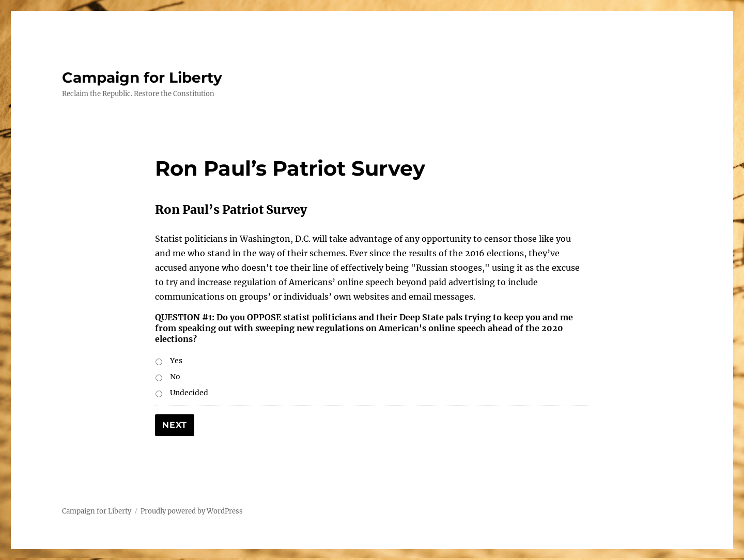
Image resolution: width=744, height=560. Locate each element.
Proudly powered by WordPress (192, 511)
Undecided (189, 393)
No (175, 377)
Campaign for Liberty (142, 77)
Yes (176, 361)
